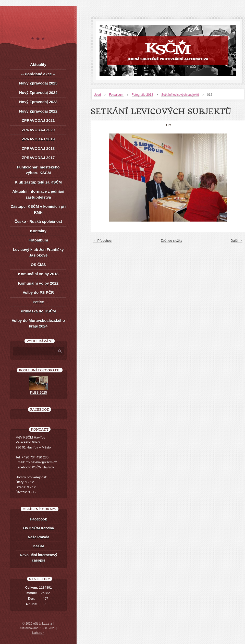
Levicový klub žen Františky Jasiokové (38, 252)
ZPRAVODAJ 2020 (38, 130)
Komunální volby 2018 (38, 274)
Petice (38, 302)
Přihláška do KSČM (38, 311)
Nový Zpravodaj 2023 (38, 102)
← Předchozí (103, 241)
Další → (237, 241)
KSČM (38, 546)
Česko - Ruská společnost (38, 221)
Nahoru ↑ (38, 633)
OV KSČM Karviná (39, 528)
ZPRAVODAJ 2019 (38, 139)
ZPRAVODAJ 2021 (38, 120)
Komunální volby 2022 (38, 283)
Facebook (38, 519)
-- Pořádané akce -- (38, 74)
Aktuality (38, 64)
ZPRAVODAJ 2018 (38, 148)
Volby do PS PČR (38, 292)
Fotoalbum (116, 95)
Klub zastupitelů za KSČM (38, 182)
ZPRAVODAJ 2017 (38, 158)
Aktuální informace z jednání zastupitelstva (38, 194)
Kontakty (38, 231)
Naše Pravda (39, 537)
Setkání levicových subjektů (180, 95)
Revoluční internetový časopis (39, 558)
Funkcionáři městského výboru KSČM (38, 170)
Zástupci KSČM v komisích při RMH (38, 209)
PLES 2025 (39, 392)
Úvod (97, 95)
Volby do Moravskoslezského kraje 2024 (38, 323)
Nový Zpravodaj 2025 (38, 83)
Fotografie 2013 (142, 95)
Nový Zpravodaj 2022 (38, 111)
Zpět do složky (171, 241)
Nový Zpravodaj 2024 (38, 93)
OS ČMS (38, 265)
